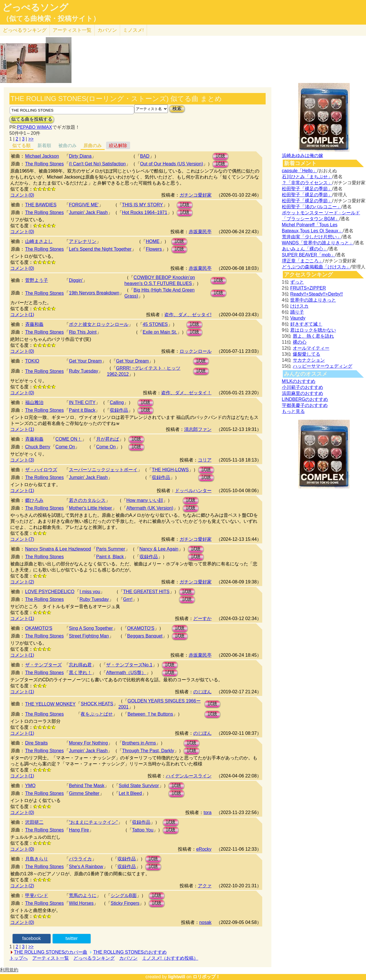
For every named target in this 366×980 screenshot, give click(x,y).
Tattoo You (143, 830)
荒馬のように (83, 895)
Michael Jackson (42, 156)
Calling (117, 402)
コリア (205, 460)
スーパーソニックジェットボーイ (103, 470)
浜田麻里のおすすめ (303, 393)
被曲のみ (67, 145)
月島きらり (37, 859)
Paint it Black (82, 410)
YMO (30, 786)
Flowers (154, 249)
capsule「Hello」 (300, 171)
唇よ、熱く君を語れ (313, 336)
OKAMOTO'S (39, 628)
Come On (65, 447)
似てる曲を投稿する (32, 119)
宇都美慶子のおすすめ (305, 405)
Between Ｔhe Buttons (150, 714)
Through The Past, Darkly (148, 751)
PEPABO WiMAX (34, 127)
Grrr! (128, 599)
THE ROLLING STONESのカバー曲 (51, 952)
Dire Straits (36, 743)
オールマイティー (311, 348)
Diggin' (76, 280)
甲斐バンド (37, 895)
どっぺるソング (35, 7)
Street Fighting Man (89, 636)
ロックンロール (196, 351)
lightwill (177, 977)
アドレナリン (83, 241)
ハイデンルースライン (189, 776)
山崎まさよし (39, 241)
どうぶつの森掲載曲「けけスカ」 (316, 267)
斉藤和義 (34, 324)
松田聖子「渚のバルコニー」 (312, 207)
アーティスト (72, 30)
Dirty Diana (80, 156)
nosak (205, 922)
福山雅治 (34, 402)
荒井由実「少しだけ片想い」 (312, 237)
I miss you (90, 592)
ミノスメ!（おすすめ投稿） (170, 958)
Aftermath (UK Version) (150, 508)
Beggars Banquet (145, 636)
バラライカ (80, 859)
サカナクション (309, 360)
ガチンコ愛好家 (196, 195)
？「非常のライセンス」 (307, 183)
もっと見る (293, 411)
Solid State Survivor (139, 786)
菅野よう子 (37, 280)
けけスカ (299, 306)
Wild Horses (81, 903)
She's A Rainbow (86, 867)
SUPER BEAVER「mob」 (309, 255)
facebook (32, 938)
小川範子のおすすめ (303, 387)
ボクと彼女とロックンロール (99, 324)
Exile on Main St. (160, 332)
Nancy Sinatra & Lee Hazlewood (58, 549)
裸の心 (300, 342)
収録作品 (119, 410)
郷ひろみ (34, 500)
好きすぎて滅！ (306, 324)
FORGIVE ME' (84, 205)
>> (31, 139)
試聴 (220, 156)
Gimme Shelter (84, 793)
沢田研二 (34, 822)
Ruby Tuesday (83, 371)
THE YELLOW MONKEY (50, 704)
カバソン (107, 30)
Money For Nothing (88, 743)
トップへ (19, 958)
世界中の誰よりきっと (313, 300)
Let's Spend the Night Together (100, 249)
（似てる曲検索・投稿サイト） (51, 19)
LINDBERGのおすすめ (305, 399)
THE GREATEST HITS (146, 592)
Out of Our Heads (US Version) (172, 164)
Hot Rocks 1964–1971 (145, 212)
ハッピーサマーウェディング (323, 366)
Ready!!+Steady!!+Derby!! (317, 294)
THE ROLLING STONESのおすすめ (130, 952)
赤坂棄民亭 (200, 232)
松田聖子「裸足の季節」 (307, 189)
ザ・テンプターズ (43, 665)
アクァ (205, 886)
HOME (153, 241)
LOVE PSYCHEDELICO (50, 592)
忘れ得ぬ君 (80, 665)
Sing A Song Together (91, 628)
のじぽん (202, 692)
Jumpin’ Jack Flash (88, 751)
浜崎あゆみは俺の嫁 (303, 156)
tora (208, 812)
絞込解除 (118, 145)
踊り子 (297, 312)
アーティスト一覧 (51, 958)
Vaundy (298, 318)
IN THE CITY (82, 402)
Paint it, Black (110, 557)
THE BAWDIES (41, 205)
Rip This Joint (83, 332)
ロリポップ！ (206, 977)
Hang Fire (79, 830)
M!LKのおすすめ (299, 381)
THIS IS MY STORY (143, 205)
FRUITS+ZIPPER (308, 288)
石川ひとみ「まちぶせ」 (307, 177)
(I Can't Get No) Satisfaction (97, 164)
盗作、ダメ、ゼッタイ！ (186, 393)
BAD (145, 156)
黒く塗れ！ (80, 673)
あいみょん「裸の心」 (305, 249)
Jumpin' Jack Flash (88, 212)
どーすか (202, 618)
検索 (177, 109)
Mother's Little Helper (90, 508)
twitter (72, 938)
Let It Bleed (130, 793)
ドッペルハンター (193, 491)
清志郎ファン (198, 429)
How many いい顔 (145, 500)
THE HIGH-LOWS (170, 470)
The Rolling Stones (44, 164)
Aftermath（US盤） (126, 673)
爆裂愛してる (307, 354)
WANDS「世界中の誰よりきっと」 (318, 243)
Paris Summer (111, 549)
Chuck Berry (38, 447)
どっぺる (25, 30)
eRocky (204, 849)
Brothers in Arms (139, 743)
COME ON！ (69, 439)
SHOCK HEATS (97, 704)
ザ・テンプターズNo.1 (129, 665)
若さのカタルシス (87, 500)
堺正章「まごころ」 (303, 261)
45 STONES (155, 324)
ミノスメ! (133, 30)
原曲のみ (93, 145)
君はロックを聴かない (313, 330)
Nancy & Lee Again (159, 549)
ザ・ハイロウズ (41, 470)
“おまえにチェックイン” (93, 822)
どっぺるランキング (94, 958)
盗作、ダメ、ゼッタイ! (188, 315)
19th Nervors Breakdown (94, 293)
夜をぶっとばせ (97, 714)
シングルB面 (124, 895)
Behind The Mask (87, 786)
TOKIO (32, 361)
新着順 (44, 145)
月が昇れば (108, 439)
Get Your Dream (85, 361)
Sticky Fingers (125, 903)
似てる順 (21, 145)
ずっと (297, 282)
